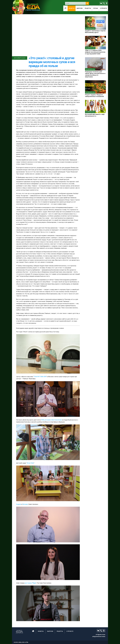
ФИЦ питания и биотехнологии (51, 420)
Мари (34, 583)
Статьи (95, 8)
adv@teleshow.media (99, 636)
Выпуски (80, 8)
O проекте (103, 8)
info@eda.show (100, 635)
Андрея (19, 504)
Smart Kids (30, 463)
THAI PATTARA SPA (40, 377)
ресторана (28, 583)
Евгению (25, 504)
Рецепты (88, 8)
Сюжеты (72, 8)
